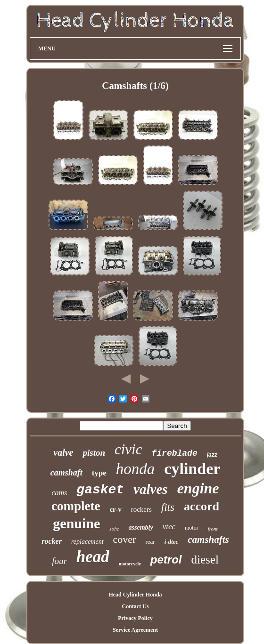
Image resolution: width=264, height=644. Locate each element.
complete (76, 506)
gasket (100, 490)
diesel (205, 559)
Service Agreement (135, 630)
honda (136, 469)
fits (168, 507)
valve (63, 452)
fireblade (175, 453)
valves (150, 489)
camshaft (66, 473)
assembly (141, 527)
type (99, 473)
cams (59, 493)
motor (192, 528)
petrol (166, 559)
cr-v (115, 509)
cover (125, 539)
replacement (87, 542)
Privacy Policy (135, 618)
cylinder (192, 469)
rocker (52, 541)
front (213, 529)
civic (128, 449)
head (93, 557)
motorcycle (130, 564)
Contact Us (135, 606)
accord (202, 506)
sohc (114, 529)
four (59, 561)
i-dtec (172, 542)
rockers (141, 509)
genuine (76, 523)
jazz (212, 455)
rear (150, 542)
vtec (169, 527)
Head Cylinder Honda (135, 595)
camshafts (208, 539)
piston (94, 453)
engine (198, 488)
